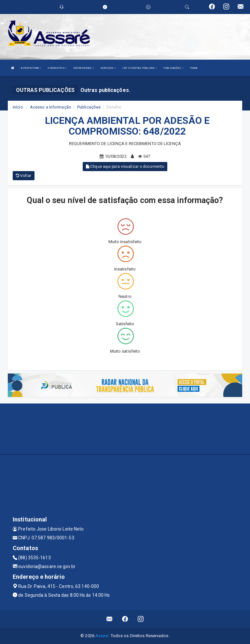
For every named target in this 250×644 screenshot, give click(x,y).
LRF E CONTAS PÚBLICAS (140, 68)
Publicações (89, 107)
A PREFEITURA (31, 68)
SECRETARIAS (83, 68)
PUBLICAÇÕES (173, 68)
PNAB (194, 68)
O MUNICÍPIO (57, 68)
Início (18, 107)
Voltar (24, 176)
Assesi (102, 636)
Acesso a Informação (51, 107)
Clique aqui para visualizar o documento (125, 167)
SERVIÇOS (108, 68)
